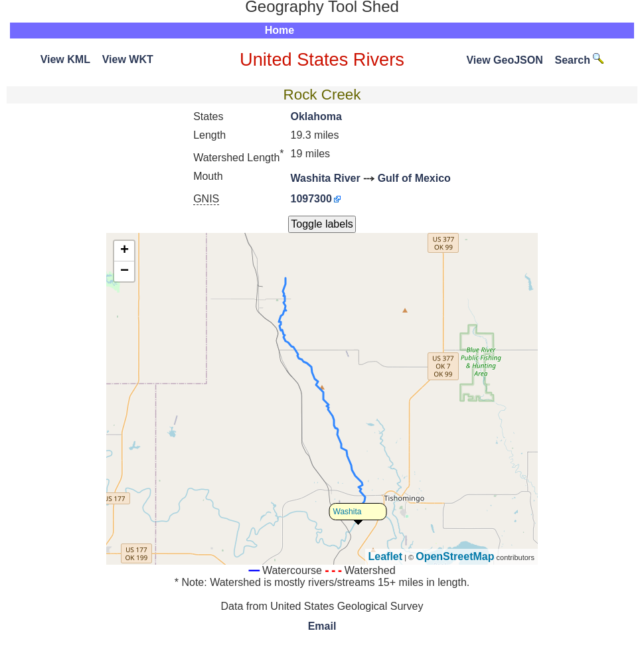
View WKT (128, 59)
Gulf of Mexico (414, 178)
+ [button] (124, 251)
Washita (348, 512)
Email (322, 626)
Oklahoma (316, 116)
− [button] (124, 271)
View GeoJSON (504, 60)
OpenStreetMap (455, 556)
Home (280, 30)
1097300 (311, 199)
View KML (65, 59)
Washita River (326, 178)
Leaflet (386, 556)
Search (580, 60)
